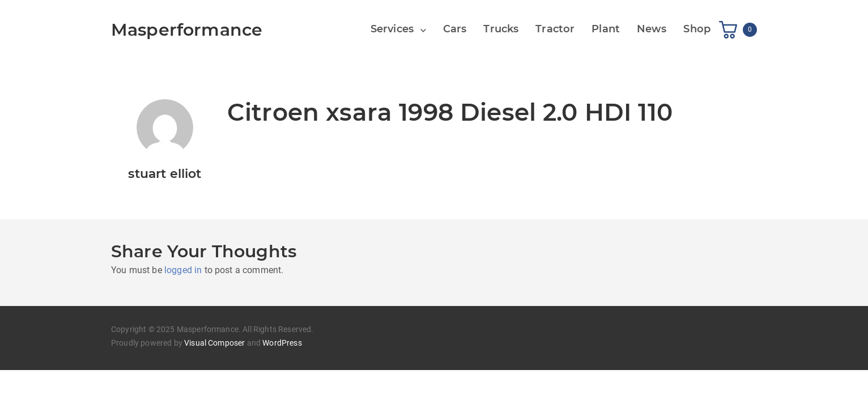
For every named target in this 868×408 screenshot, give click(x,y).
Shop (697, 29)
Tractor (555, 29)
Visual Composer (214, 343)
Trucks (501, 29)
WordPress (282, 343)
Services (392, 29)
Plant (606, 29)
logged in (183, 270)
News (652, 29)
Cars (455, 29)
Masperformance (187, 30)
